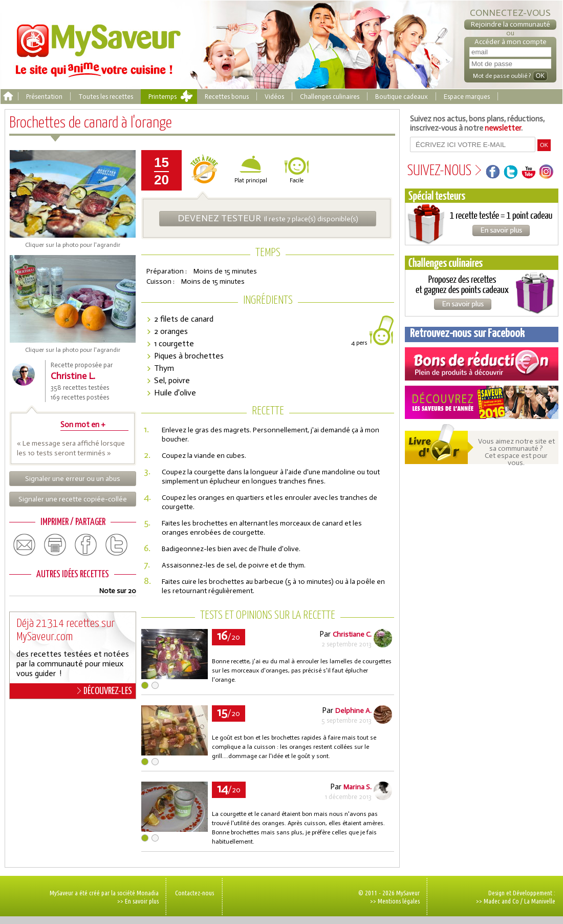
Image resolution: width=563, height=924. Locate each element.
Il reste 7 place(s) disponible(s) (268, 218)
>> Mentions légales (395, 901)
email (25, 545)
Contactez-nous (194, 893)
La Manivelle (540, 901)
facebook (86, 545)
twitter (117, 545)
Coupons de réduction (482, 364)
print (55, 545)
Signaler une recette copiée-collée (73, 499)
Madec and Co (501, 901)
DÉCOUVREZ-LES (105, 691)
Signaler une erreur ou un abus (73, 479)
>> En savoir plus (138, 901)
